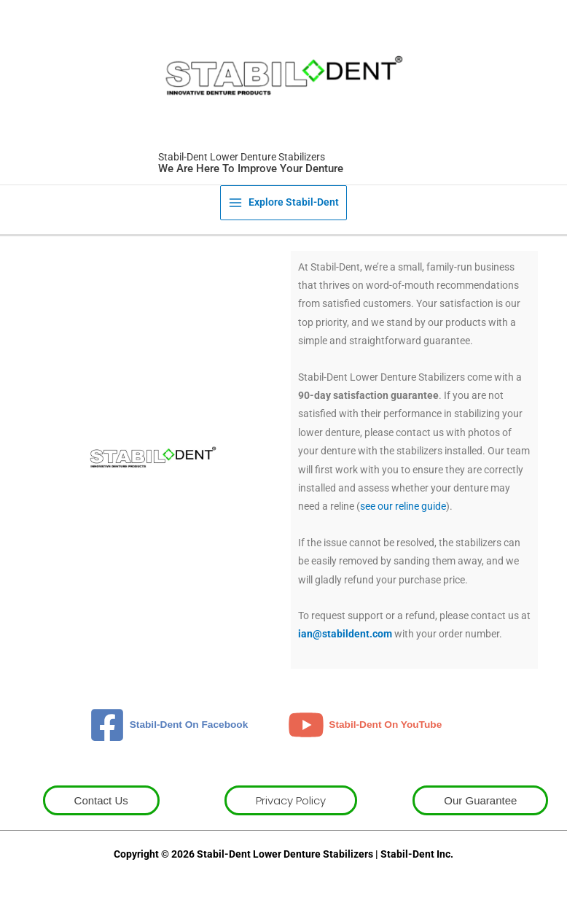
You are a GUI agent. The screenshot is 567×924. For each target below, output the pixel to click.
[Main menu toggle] (284, 209)
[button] (101, 806)
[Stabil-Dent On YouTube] (365, 731)
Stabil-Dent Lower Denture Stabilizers (236, 163)
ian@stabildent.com (345, 640)
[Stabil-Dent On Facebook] (169, 731)
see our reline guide (403, 513)
